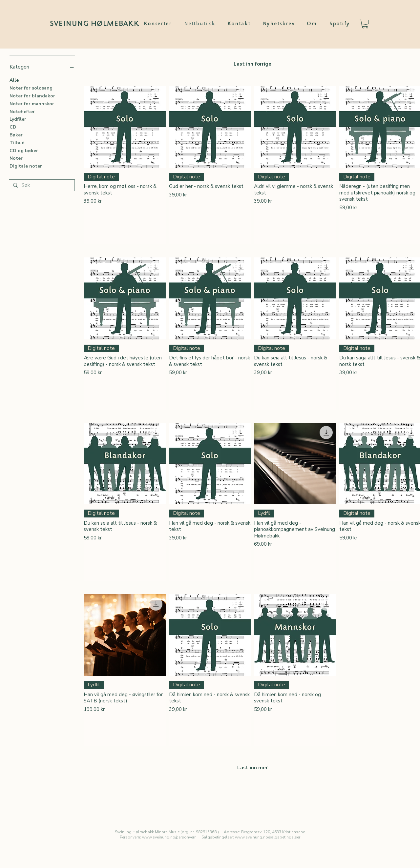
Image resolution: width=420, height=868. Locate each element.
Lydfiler (18, 119)
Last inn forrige (252, 64)
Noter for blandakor (32, 96)
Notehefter (22, 111)
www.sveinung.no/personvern (169, 837)
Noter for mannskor (32, 103)
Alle (14, 80)
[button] (365, 23)
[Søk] (41, 186)
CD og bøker (24, 150)
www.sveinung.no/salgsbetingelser (268, 837)
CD (13, 127)
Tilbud (17, 142)
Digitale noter (26, 166)
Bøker (16, 135)
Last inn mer (252, 768)
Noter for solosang (31, 88)
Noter (16, 158)
